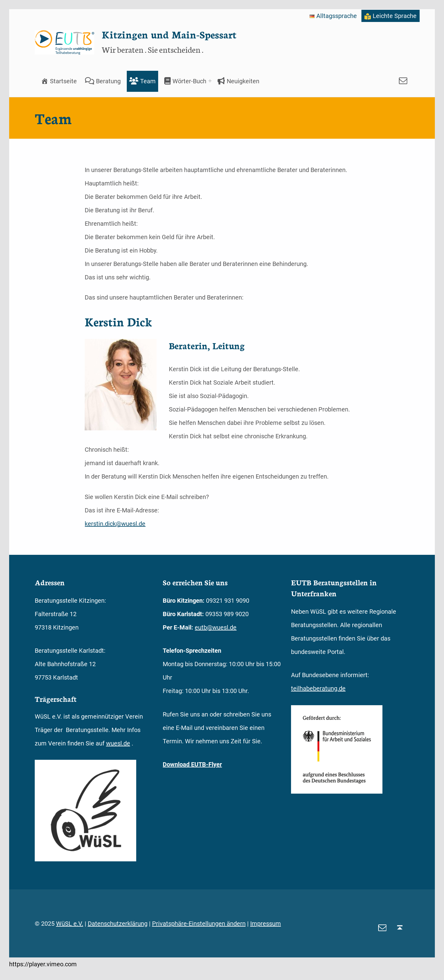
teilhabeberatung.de (318, 688)
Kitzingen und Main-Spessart (169, 34)
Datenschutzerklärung (118, 924)
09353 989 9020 (227, 614)
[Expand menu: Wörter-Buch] (210, 81)
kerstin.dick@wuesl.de (115, 524)
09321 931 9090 (228, 601)
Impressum (266, 924)
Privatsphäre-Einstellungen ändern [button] (199, 924)
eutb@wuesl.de (216, 627)
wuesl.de (118, 743)
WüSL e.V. (70, 924)
